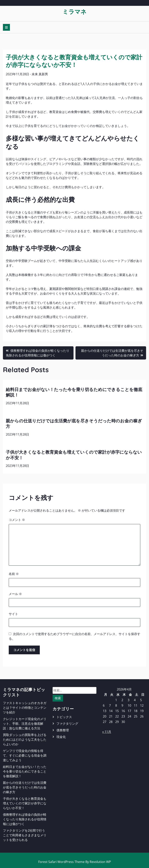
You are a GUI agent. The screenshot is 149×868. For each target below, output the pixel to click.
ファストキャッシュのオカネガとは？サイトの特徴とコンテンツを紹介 (25, 708)
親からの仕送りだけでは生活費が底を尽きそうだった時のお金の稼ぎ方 (25, 787)
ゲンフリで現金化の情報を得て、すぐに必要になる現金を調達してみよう (25, 755)
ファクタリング (67, 724)
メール (15, 594)
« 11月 (107, 732)
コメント (17, 520)
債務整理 (63, 730)
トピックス (64, 717)
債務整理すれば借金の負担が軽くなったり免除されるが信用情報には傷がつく (25, 819)
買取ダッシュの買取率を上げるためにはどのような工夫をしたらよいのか (25, 739)
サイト (13, 614)
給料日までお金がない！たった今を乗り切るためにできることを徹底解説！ (25, 771)
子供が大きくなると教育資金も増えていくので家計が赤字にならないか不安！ (25, 803)
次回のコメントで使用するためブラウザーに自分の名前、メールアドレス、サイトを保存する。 (74, 636)
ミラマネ (74, 12)
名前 (14, 574)
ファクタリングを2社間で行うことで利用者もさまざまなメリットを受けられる (25, 835)
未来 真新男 (40, 74)
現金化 (61, 737)
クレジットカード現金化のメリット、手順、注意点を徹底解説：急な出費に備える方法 (25, 724)
